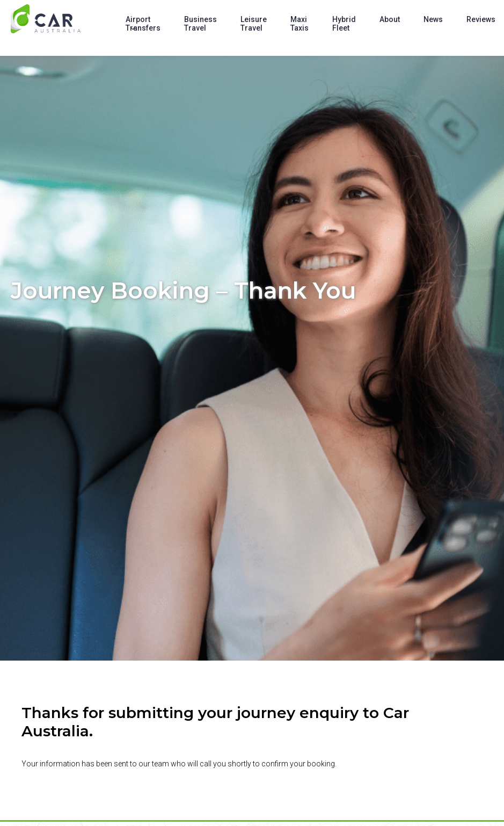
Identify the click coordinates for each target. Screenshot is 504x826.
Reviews (481, 19)
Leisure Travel (254, 24)
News (433, 19)
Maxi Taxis (300, 24)
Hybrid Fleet (344, 24)
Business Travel (200, 24)
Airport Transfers (143, 24)
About (390, 19)
